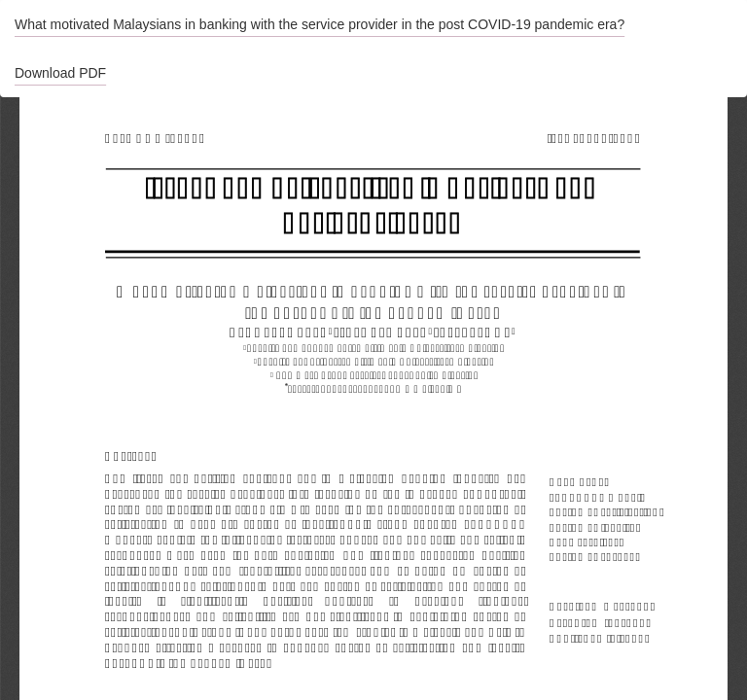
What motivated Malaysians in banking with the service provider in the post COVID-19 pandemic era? (320, 24)
